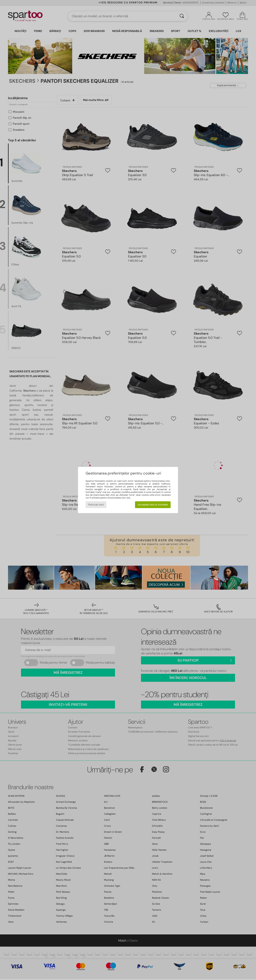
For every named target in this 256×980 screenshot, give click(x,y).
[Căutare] (182, 16)
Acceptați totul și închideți (153, 505)
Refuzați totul (96, 505)
